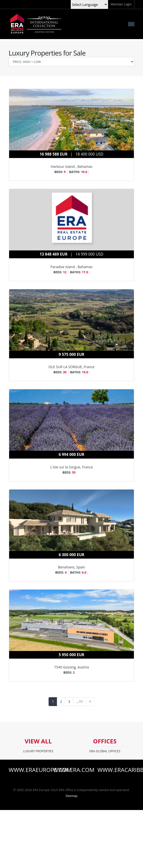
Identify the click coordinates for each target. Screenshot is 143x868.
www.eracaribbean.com (116, 770)
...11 (80, 702)
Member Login (121, 4)
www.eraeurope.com (27, 770)
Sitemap (71, 796)
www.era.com (71, 770)
